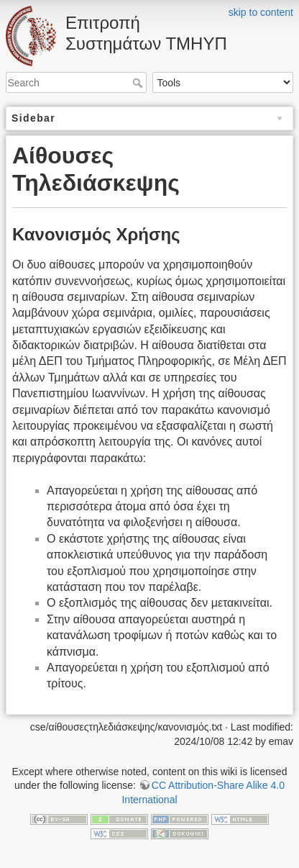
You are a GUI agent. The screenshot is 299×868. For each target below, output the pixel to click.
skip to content (261, 12)
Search (139, 83)
